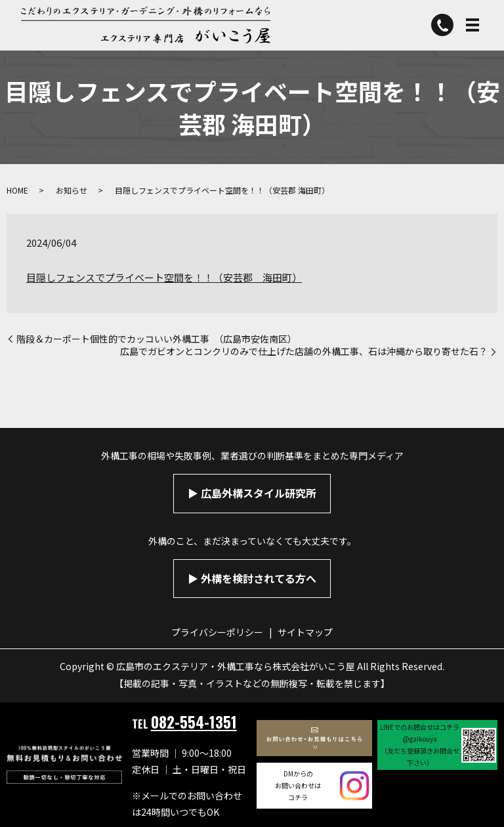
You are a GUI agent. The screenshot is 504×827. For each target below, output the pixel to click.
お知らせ (72, 190)
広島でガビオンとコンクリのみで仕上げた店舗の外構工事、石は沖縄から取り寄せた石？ (304, 351)
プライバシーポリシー (217, 632)
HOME (17, 190)
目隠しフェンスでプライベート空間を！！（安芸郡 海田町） (164, 277)
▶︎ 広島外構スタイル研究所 (252, 493)
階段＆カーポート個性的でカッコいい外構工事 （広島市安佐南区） (157, 339)
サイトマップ (305, 632)
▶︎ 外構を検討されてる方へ (252, 578)
